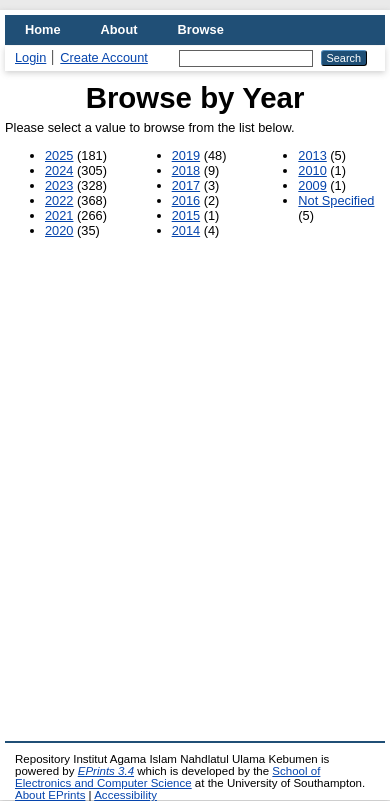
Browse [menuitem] (201, 29)
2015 (186, 215)
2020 (59, 230)
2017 (186, 185)
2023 (59, 185)
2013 (312, 155)
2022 (59, 200)
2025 (59, 155)
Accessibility (125, 795)
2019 (186, 155)
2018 (186, 170)
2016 (186, 200)
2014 (186, 230)
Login (30, 57)
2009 (312, 185)
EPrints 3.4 (106, 771)
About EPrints (50, 795)
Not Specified (336, 200)
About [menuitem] (119, 29)
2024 (59, 170)
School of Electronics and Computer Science (167, 777)
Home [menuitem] (43, 29)
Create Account (104, 57)
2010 (312, 170)
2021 (59, 215)
